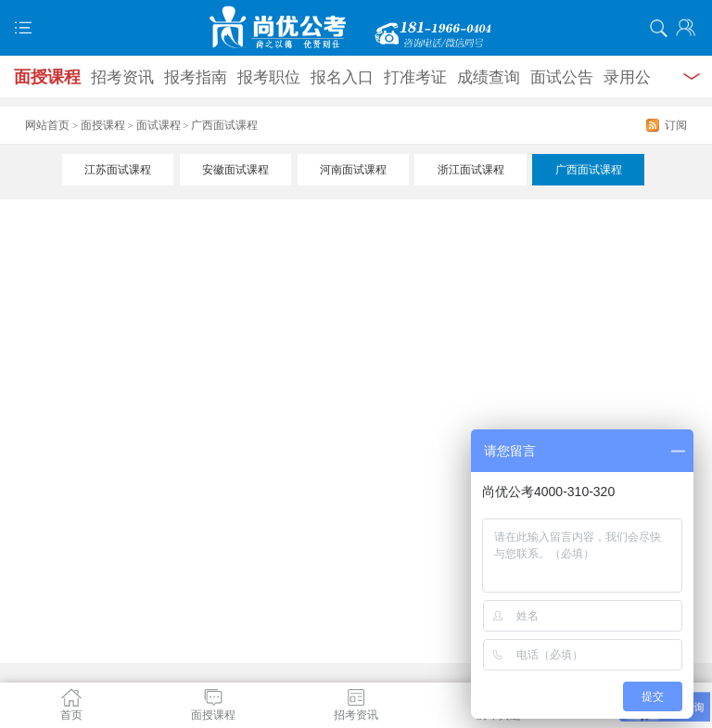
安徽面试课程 (235, 170)
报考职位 (269, 77)
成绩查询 (489, 77)
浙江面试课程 (471, 170)
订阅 (676, 125)
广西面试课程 (589, 170)
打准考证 (415, 77)
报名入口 (342, 77)
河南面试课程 (353, 170)
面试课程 (159, 125)
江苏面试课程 (118, 170)
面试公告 (562, 77)
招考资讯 (122, 77)
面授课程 (47, 77)
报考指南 (196, 77)
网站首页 (47, 125)
